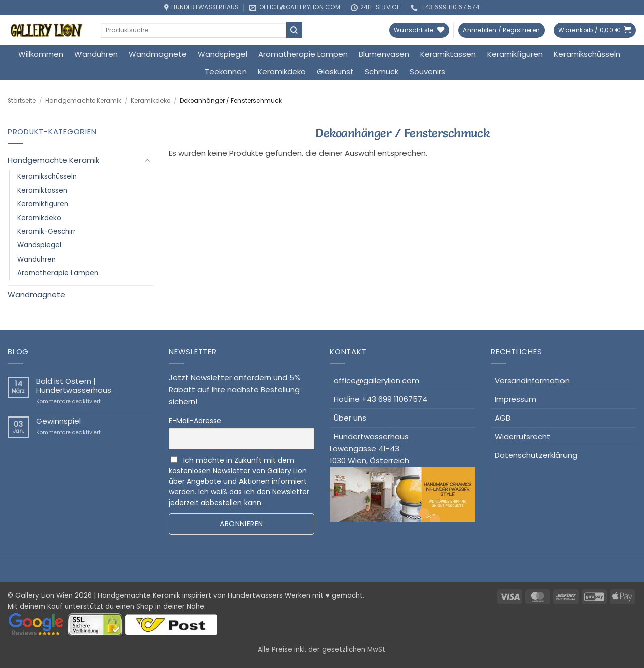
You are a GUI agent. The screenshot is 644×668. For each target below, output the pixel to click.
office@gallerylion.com (376, 381)
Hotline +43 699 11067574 (380, 399)
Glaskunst (335, 72)
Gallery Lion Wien (44, 595)
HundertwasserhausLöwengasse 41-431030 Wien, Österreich (403, 477)
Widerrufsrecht (522, 436)
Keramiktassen (448, 54)
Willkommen (41, 54)
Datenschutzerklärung (536, 455)
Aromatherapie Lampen (303, 54)
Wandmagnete (158, 54)
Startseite (22, 101)
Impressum (515, 399)
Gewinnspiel (59, 421)
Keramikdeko (282, 72)
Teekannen (226, 72)
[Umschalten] (147, 161)
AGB (502, 418)
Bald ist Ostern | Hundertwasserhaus (74, 386)
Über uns (350, 418)
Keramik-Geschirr (47, 232)
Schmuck (382, 72)
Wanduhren (96, 54)
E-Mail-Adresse (195, 421)
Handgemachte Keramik (83, 101)
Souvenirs (427, 72)
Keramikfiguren (515, 54)
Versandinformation (532, 381)
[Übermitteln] (294, 30)
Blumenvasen (384, 54)
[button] (501, 30)
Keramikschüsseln (587, 54)
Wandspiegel (222, 54)
